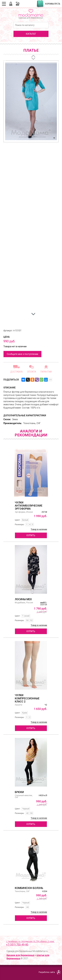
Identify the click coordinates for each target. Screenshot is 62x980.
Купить (31, 535)
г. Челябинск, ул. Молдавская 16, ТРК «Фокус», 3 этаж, (32, 943)
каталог (31, 34)
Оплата (32, 372)
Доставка (17, 372)
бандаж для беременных (20, 955)
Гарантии (46, 372)
